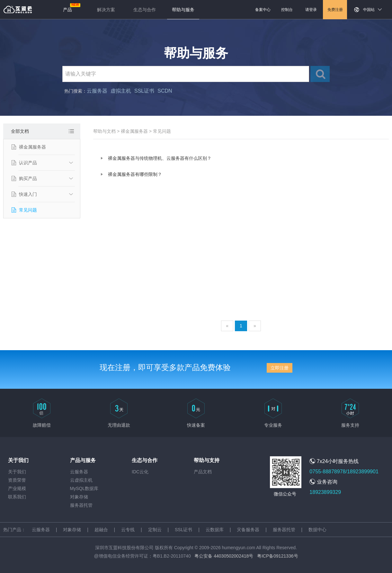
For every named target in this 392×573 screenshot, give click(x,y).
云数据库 (215, 530)
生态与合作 (145, 10)
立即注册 (280, 368)
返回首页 (18, 10)
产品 (67, 10)
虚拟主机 (121, 91)
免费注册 (335, 10)
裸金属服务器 (32, 147)
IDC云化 (140, 472)
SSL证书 (144, 91)
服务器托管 (81, 505)
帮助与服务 (183, 10)
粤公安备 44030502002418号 (224, 556)
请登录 (311, 10)
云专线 (128, 530)
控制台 (287, 10)
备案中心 (263, 10)
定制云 (155, 530)
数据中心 (317, 530)
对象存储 (79, 497)
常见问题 (28, 210)
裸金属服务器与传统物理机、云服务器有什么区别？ (160, 158)
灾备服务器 (248, 530)
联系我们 (17, 497)
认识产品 (28, 163)
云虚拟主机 (81, 480)
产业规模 (17, 488)
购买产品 (28, 178)
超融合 (101, 530)
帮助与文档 (104, 131)
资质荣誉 (17, 480)
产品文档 (203, 472)
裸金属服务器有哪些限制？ (135, 174)
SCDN (165, 91)
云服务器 (97, 91)
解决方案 (106, 10)
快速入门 (28, 194)
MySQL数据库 (84, 488)
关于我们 (17, 472)
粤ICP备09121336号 (278, 556)
